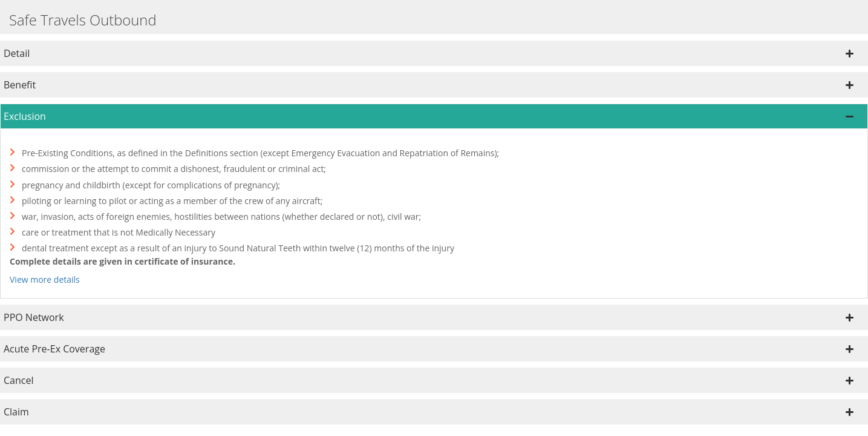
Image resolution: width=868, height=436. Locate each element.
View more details (45, 279)
